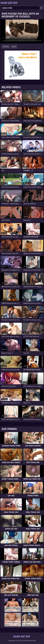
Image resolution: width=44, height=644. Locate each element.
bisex (7, 47)
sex (15, 47)
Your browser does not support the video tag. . (22, 31)
